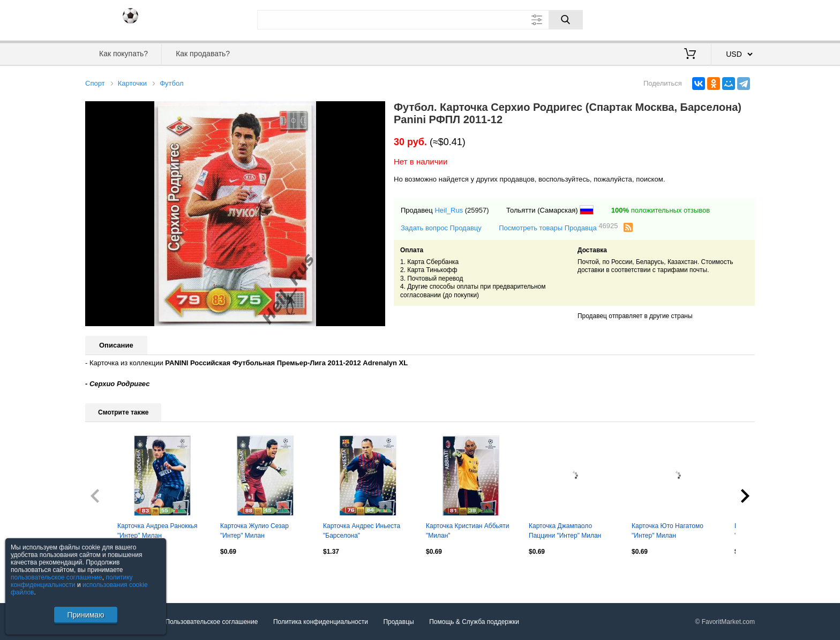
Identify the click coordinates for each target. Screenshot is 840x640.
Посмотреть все (109, 575)
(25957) (477, 210)
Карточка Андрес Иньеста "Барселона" (362, 531)
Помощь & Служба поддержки (474, 621)
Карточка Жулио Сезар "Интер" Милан (254, 531)
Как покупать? (123, 54)
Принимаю (85, 615)
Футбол (171, 83)
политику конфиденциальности (72, 581)
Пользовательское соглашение (212, 621)
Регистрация (733, 19)
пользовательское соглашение (57, 577)
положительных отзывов (661, 210)
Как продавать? (203, 54)
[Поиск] (566, 20)
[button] (376, 111)
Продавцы (398, 621)
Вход (692, 19)
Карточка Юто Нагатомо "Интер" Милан (667, 531)
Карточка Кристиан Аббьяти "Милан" (468, 531)
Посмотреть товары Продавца (558, 227)
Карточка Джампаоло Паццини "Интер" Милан (565, 531)
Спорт (95, 83)
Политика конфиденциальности (321, 621)
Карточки (132, 83)
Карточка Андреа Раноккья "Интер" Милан (157, 531)
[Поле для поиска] (420, 20)
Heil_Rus (449, 210)
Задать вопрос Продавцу (441, 228)
